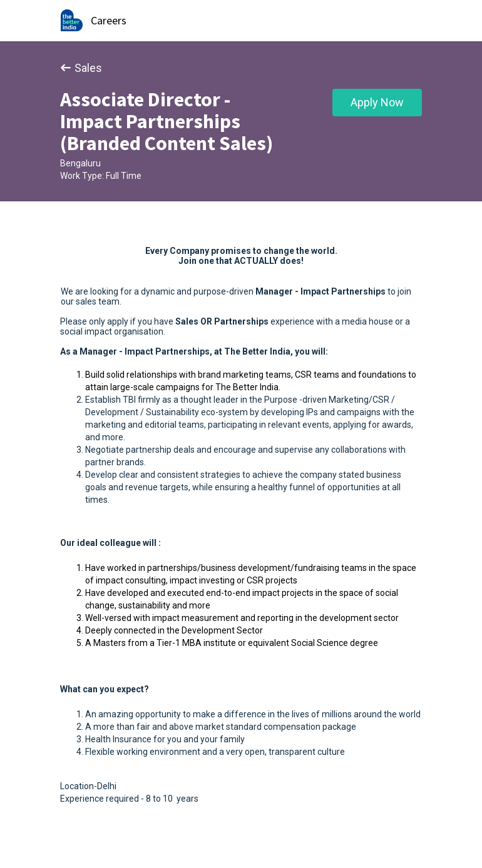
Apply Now (377, 102)
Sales (81, 68)
